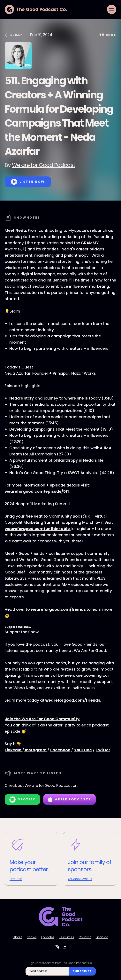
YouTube (83, 750)
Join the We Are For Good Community (42, 719)
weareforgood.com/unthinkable (38, 529)
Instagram (36, 750)
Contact (85, 937)
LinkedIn (13, 750)
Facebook (60, 750)
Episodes (48, 937)
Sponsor (102, 937)
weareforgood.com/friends (59, 609)
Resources (66, 937)
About (18, 937)
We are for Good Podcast (44, 165)
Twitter (103, 750)
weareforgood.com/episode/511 (37, 491)
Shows (32, 937)
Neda (21, 230)
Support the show (18, 627)
